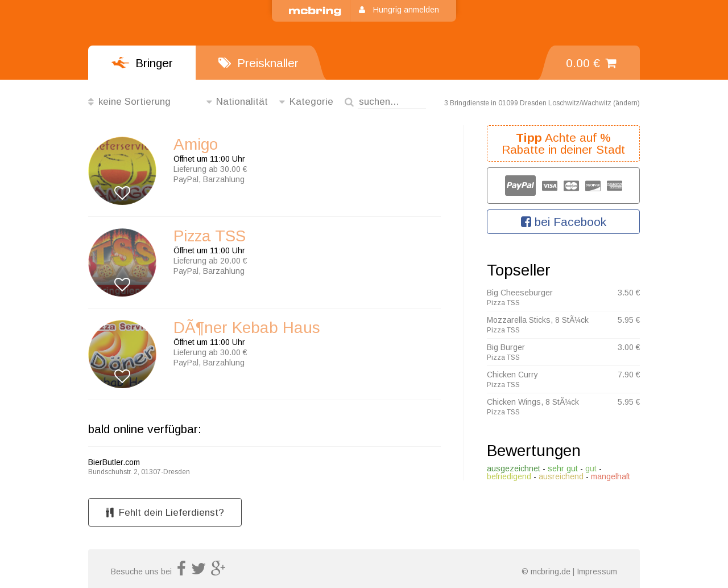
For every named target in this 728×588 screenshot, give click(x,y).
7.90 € (629, 375)
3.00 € (629, 347)
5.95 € (629, 320)
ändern (626, 103)
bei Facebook (564, 222)
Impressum (597, 571)
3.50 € (629, 293)
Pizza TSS (210, 236)
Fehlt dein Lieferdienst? (165, 513)
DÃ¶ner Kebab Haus (247, 328)
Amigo (196, 145)
